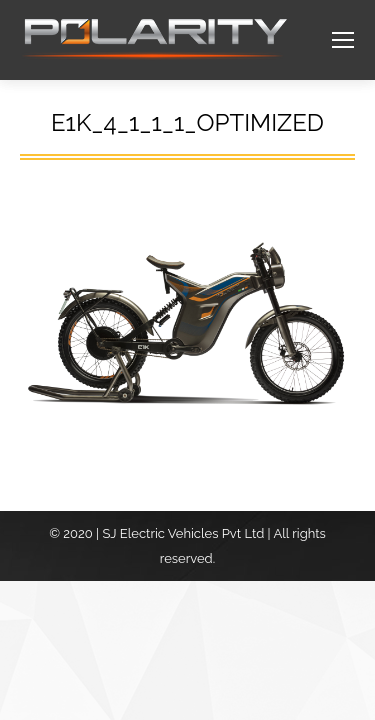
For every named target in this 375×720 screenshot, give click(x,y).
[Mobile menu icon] (343, 40)
